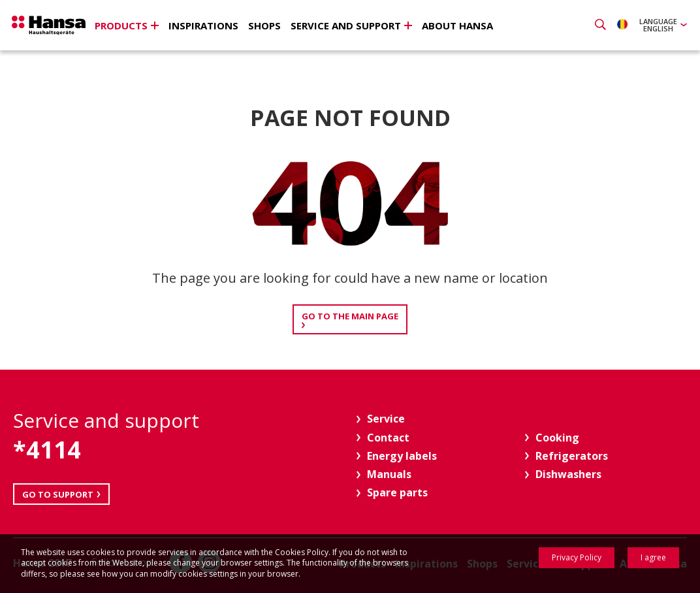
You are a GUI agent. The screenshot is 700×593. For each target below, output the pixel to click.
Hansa (56, 27)
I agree (653, 557)
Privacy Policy (577, 557)
